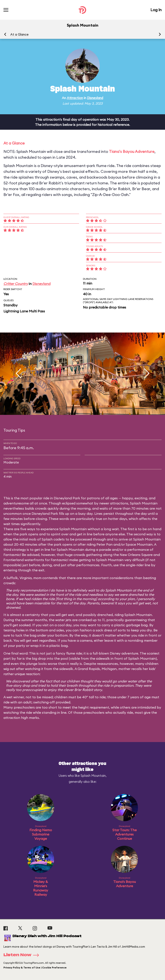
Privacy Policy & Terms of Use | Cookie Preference (35, 968)
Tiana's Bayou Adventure (132, 151)
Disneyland (95, 98)
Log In (156, 10)
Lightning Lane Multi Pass (24, 311)
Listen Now (23, 955)
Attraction (75, 98)
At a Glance (19, 34)
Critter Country (16, 284)
